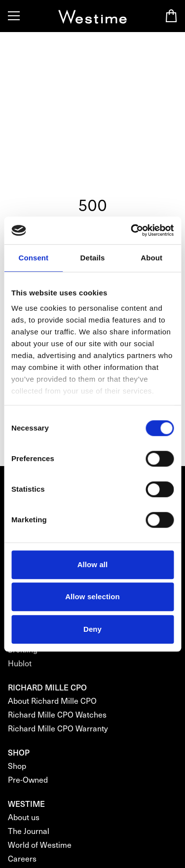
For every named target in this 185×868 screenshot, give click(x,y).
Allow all (93, 564)
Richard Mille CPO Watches (57, 714)
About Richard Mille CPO (52, 701)
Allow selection (92, 597)
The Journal (29, 831)
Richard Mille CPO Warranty (58, 728)
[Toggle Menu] (14, 16)
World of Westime (40, 845)
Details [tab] (93, 258)
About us (24, 817)
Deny (92, 629)
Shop (17, 766)
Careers (22, 858)
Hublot (20, 663)
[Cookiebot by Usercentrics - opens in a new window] (132, 230)
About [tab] (151, 258)
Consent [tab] (33, 258)
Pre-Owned (28, 779)
